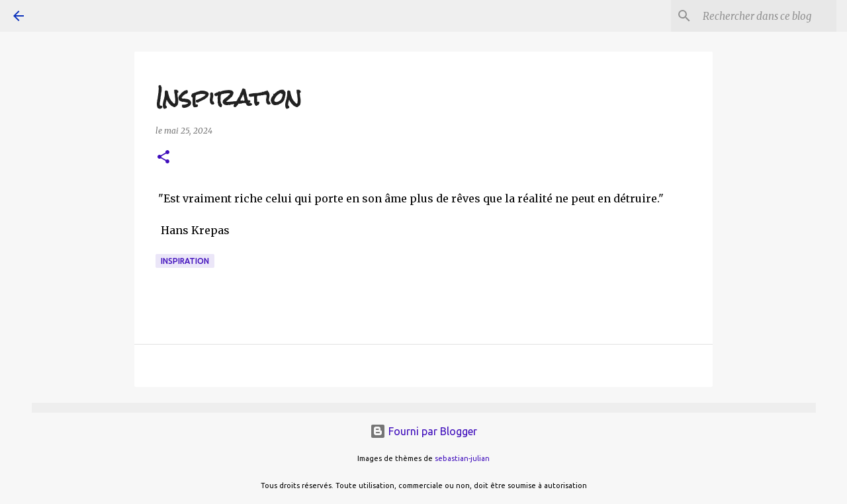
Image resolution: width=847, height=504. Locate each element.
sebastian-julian (462, 458)
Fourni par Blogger (423, 431)
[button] (163, 158)
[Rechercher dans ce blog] (767, 16)
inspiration (185, 261)
